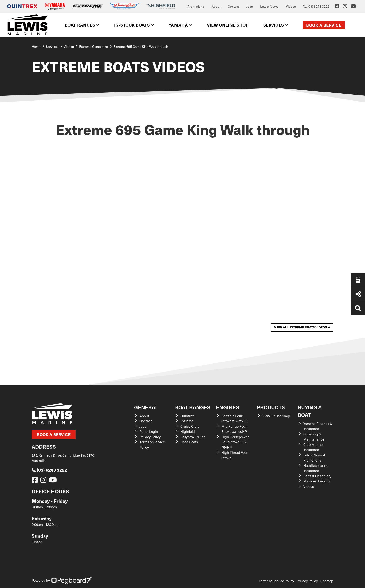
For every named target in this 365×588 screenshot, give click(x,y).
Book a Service (324, 25)
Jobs (250, 6)
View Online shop (228, 25)
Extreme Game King (94, 46)
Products (271, 407)
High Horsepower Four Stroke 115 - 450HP (235, 442)
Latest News (269, 6)
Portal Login (149, 431)
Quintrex (187, 416)
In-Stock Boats (132, 25)
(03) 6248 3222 (49, 470)
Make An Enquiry (317, 481)
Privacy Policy (150, 437)
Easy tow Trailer (193, 437)
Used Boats (189, 442)
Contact (233, 6)
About (216, 6)
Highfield (188, 431)
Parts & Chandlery (317, 476)
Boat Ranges (80, 25)
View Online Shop (276, 416)
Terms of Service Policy (276, 581)
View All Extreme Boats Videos (302, 327)
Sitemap (327, 581)
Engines (228, 407)
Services (274, 25)
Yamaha (178, 25)
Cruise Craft (190, 426)
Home (36, 46)
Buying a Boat (310, 411)
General (146, 407)
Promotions (196, 6)
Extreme (187, 421)
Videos (291, 6)
